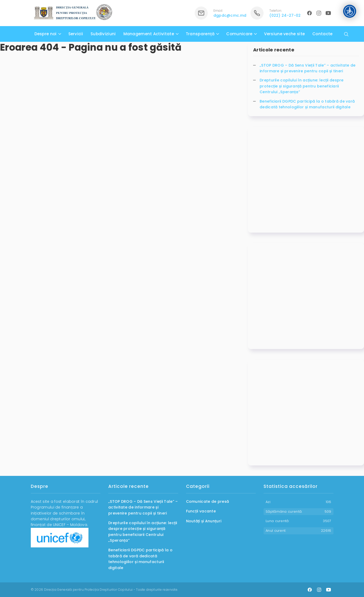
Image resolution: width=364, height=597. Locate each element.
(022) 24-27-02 (285, 15)
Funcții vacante (201, 511)
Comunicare (239, 34)
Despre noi (46, 34)
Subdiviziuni (103, 34)
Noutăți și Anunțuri (204, 521)
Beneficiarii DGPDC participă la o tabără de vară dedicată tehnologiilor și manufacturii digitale (307, 104)
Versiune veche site (284, 34)
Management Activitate (149, 34)
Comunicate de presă (208, 501)
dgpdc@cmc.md (230, 15)
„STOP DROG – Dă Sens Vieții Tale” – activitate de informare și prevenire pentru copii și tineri (308, 68)
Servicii (76, 34)
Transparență (200, 34)
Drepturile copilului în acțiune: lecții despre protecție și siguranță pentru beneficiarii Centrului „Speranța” (302, 86)
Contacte (322, 34)
